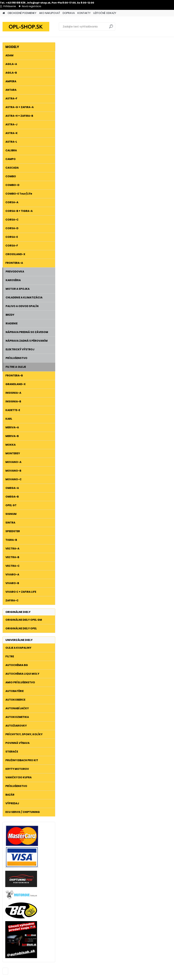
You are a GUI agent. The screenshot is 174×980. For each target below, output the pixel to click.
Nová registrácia (32, 6)
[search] (111, 28)
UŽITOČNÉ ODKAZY (105, 13)
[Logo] (26, 27)
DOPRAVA (69, 13)
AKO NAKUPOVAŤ (50, 13)
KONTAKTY (84, 13)
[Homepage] (4, 13)
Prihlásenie (10, 6)
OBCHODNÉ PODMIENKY (22, 13)
